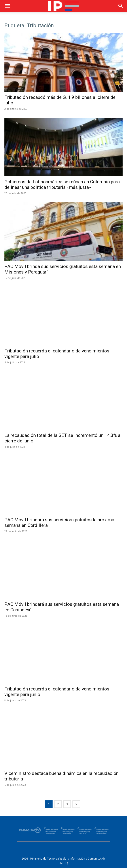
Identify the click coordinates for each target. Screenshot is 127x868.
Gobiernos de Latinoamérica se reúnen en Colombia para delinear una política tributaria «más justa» (62, 185)
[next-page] (76, 804)
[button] (8, 6)
